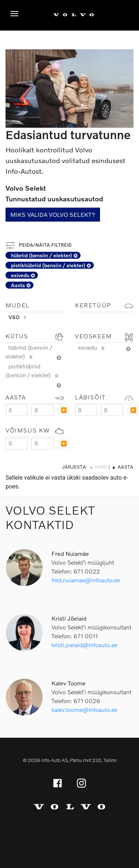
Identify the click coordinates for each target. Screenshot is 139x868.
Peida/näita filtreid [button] (39, 245)
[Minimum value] (17, 410)
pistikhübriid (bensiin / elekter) (51, 265)
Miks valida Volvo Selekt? (53, 214)
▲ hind (98, 467)
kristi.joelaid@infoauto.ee (84, 645)
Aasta (21, 285)
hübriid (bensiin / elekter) (44, 255)
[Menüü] (16, 14)
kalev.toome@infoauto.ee (84, 710)
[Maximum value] (42, 410)
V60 (18, 317)
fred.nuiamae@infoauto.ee (86, 580)
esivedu (23, 275)
